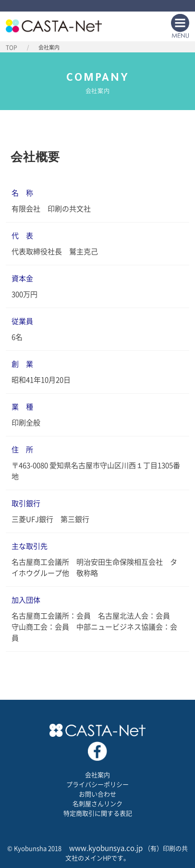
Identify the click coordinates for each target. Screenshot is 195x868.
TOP (12, 48)
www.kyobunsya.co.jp (106, 848)
